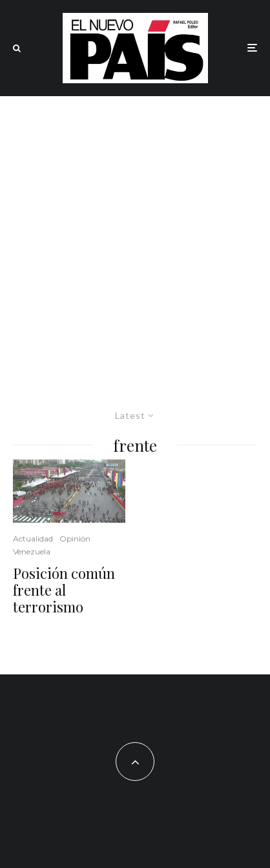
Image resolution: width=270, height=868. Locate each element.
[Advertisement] (135, 237)
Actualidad (33, 539)
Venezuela (32, 551)
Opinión (75, 539)
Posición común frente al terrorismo (64, 590)
